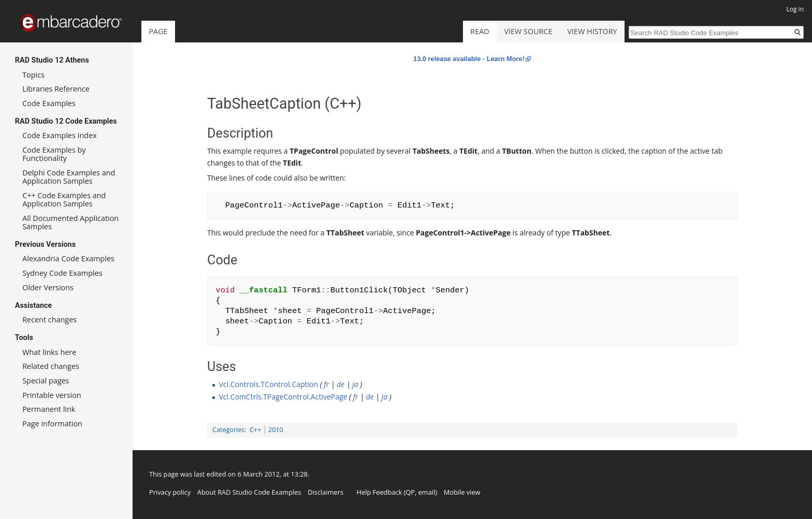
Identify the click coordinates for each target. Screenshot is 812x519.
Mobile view (462, 492)
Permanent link (49, 409)
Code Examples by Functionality (54, 154)
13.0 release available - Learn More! (469, 59)
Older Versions (48, 287)
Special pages (46, 381)
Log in (795, 9)
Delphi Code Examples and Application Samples (69, 177)
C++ (255, 430)
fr (326, 384)
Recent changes (49, 320)
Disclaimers (325, 492)
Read (480, 31)
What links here (49, 352)
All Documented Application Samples (70, 222)
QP (410, 492)
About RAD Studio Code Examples (249, 492)
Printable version (52, 395)
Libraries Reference (56, 89)
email (427, 492)
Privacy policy (170, 492)
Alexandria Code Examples (68, 258)
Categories (228, 430)
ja (355, 384)
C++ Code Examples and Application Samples (64, 199)
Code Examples (49, 103)
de (340, 384)
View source (528, 31)
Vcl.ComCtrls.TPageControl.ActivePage (283, 397)
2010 (276, 430)
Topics (33, 75)
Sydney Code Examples (62, 273)
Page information (52, 424)
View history (592, 31)
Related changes (51, 366)
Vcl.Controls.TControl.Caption (268, 384)
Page (158, 31)
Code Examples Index (60, 135)
